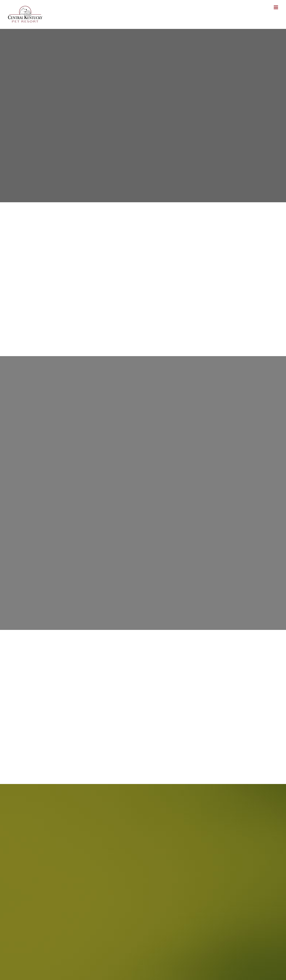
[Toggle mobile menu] (276, 7)
